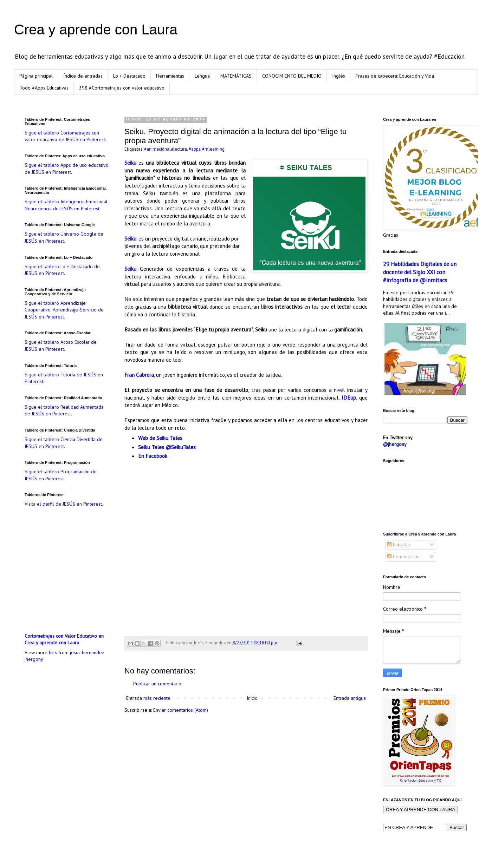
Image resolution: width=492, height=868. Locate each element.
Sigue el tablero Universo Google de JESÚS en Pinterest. (64, 237)
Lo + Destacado (129, 76)
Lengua (202, 76)
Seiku (130, 163)
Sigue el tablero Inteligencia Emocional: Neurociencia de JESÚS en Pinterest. (66, 205)
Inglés (339, 76)
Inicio (252, 698)
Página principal (36, 76)
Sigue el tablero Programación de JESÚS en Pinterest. (61, 475)
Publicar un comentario (157, 684)
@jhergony (395, 444)
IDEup (349, 397)
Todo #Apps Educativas (44, 88)
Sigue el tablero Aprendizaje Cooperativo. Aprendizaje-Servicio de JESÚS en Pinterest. (64, 310)
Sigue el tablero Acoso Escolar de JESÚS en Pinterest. (61, 346)
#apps (195, 149)
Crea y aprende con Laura (96, 29)
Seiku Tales (151, 447)
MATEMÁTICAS (236, 76)
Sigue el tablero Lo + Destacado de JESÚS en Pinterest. (62, 270)
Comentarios (403, 557)
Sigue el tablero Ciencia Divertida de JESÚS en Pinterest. (64, 443)
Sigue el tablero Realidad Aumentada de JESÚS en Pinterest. (64, 410)
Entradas (399, 545)
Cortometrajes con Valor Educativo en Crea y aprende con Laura (64, 639)
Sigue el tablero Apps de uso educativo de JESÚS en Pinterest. (67, 169)
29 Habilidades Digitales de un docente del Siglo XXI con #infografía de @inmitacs (420, 272)
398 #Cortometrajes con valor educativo (122, 88)
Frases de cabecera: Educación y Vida (395, 76)
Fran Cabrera (139, 375)
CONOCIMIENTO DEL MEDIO (292, 76)
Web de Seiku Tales (160, 438)
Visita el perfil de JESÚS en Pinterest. (64, 504)
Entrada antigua (350, 698)
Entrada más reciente (148, 698)
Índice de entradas (83, 76)
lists (53, 652)
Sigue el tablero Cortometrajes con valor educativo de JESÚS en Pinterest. (65, 136)
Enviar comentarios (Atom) (181, 710)
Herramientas (170, 76)
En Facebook (153, 456)
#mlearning (213, 149)
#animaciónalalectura (166, 149)
